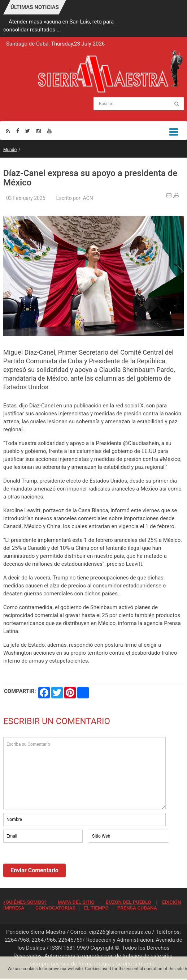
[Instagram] (39, 131)
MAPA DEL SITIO (76, 902)
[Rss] (8, 131)
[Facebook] (18, 131)
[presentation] (58, 864)
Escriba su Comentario (84, 773)
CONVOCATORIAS (55, 908)
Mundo (10, 150)
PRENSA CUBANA (137, 908)
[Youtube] (49, 131)
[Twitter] (28, 131)
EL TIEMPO (96, 908)
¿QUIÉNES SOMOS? (25, 902)
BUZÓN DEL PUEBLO (128, 902)
